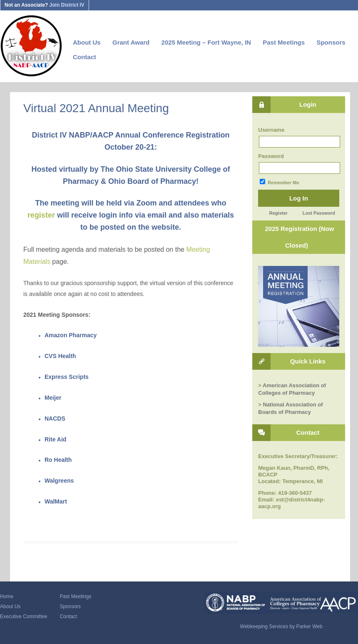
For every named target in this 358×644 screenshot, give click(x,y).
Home (7, 596)
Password (271, 156)
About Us (87, 42)
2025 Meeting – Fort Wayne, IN (206, 42)
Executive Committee (24, 616)
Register (278, 213)
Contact (85, 57)
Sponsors (331, 42)
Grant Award (131, 42)
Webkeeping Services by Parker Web (281, 626)
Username (271, 130)
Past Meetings (284, 42)
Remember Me (279, 182)
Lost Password (319, 213)
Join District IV (67, 5)
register (41, 215)
